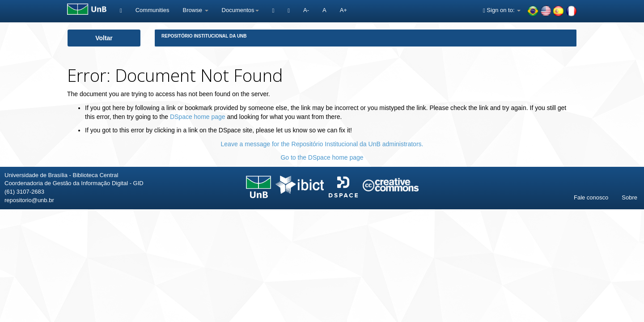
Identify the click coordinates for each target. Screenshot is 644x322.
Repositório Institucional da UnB (204, 36)
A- (306, 10)
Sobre (629, 197)
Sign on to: (502, 10)
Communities (153, 10)
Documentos (240, 10)
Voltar (104, 38)
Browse (196, 10)
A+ (343, 10)
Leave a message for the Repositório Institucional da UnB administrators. (322, 144)
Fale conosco (591, 197)
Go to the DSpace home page (322, 157)
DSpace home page (198, 117)
